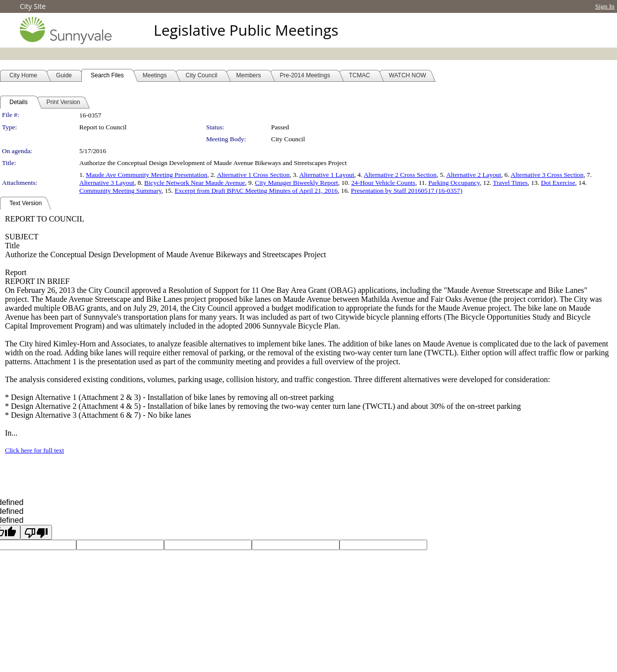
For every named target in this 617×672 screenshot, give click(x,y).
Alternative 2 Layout (474, 175)
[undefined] (36, 532)
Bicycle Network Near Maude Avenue (195, 183)
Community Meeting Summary (120, 191)
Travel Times (510, 183)
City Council (288, 139)
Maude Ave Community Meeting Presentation (146, 175)
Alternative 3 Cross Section (547, 175)
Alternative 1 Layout (327, 175)
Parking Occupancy (454, 183)
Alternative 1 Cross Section (253, 175)
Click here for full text (34, 450)
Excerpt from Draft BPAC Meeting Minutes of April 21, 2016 (256, 191)
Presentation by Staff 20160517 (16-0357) (407, 191)
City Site (33, 6)
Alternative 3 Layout (107, 183)
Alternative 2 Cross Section (400, 175)
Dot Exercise (558, 183)
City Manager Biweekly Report (296, 183)
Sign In (605, 6)
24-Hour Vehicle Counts (383, 183)
